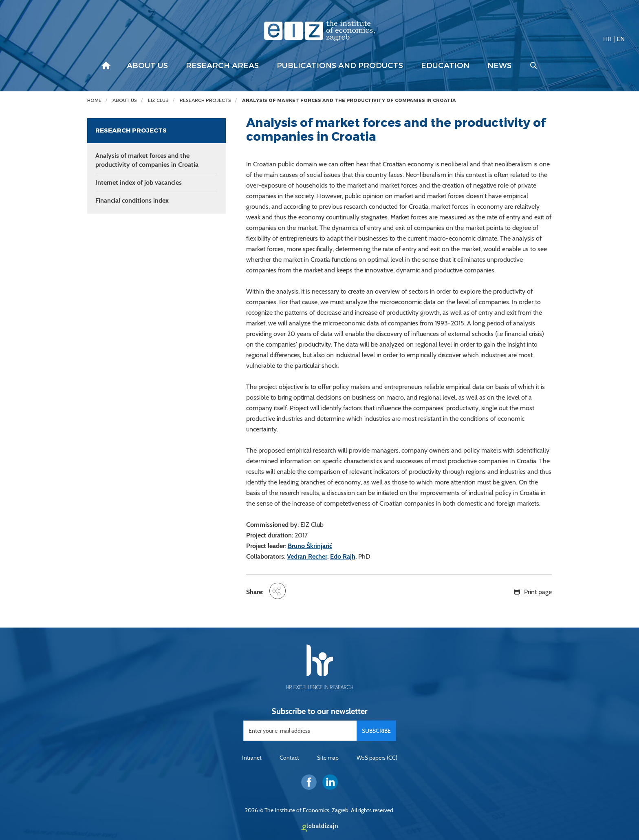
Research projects (205, 101)
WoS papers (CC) (377, 758)
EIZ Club (158, 101)
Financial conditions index (132, 200)
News (499, 66)
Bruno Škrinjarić (310, 546)
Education (445, 66)
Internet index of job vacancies (139, 182)
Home (94, 101)
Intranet (252, 758)
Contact (289, 758)
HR (607, 39)
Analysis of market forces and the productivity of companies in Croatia (349, 101)
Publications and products (340, 66)
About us (147, 66)
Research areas (222, 66)
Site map (328, 758)
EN (621, 39)
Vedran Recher (307, 556)
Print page (538, 592)
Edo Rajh (343, 556)
